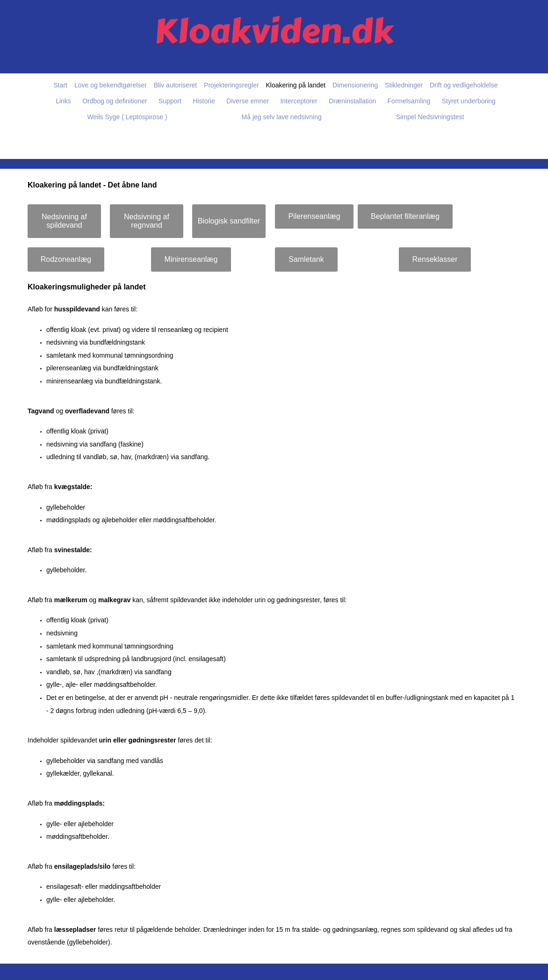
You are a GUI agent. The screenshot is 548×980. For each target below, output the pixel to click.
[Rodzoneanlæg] (66, 259)
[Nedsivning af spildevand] (64, 221)
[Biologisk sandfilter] (229, 221)
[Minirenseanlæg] (191, 259)
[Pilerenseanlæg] (314, 216)
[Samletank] (306, 259)
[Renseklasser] (435, 259)
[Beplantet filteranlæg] (405, 216)
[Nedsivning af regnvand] (147, 221)
